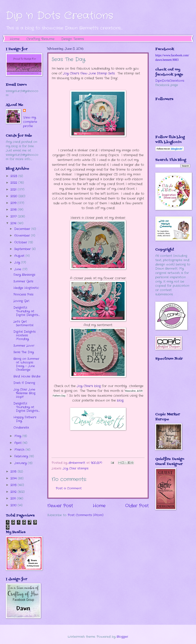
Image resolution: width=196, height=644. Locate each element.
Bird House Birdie (27, 376)
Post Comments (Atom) (86, 515)
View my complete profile (30, 122)
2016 (14, 223)
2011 (14, 498)
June (18, 269)
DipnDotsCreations (170, 81)
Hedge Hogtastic (26, 288)
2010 (14, 505)
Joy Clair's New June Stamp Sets (89, 73)
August (20, 256)
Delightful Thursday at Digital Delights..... (27, 311)
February (22, 456)
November (23, 236)
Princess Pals (23, 295)
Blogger (122, 637)
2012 (14, 492)
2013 (14, 485)
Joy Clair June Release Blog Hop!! (24, 393)
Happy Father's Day (25, 419)
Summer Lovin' (24, 346)
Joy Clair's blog (89, 386)
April (18, 443)
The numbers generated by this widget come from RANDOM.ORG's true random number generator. (169, 389)
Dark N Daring (24, 383)
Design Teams (73, 39)
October (21, 242)
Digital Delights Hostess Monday (24, 335)
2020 (14, 196)
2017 (14, 216)
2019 (14, 203)
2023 (14, 176)
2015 (14, 472)
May (18, 436)
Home (15, 39)
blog (120, 400)
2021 (14, 190)
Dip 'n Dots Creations (60, 16)
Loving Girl (21, 301)
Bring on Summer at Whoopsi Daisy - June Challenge (26, 364)
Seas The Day (24, 352)
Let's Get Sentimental (23, 323)
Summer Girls (23, 281)
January (21, 463)
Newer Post (60, 506)
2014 (14, 478)
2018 (14, 210)
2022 (14, 183)
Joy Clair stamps (75, 468)
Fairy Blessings (24, 275)
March (20, 450)
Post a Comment (69, 488)
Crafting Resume (40, 39)
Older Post (137, 506)
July (18, 262)
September (23, 249)
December (23, 229)
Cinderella (21, 428)
